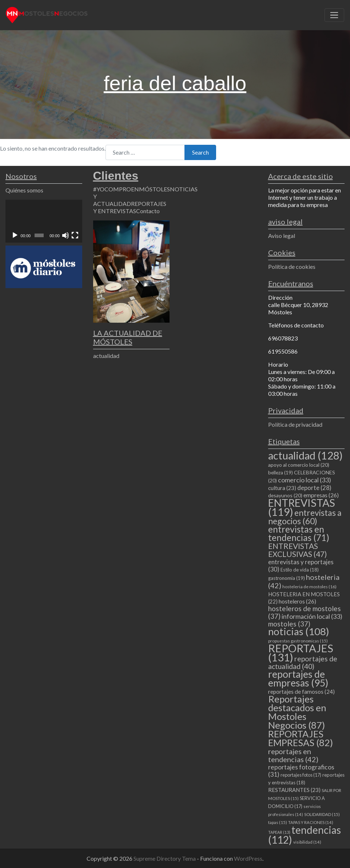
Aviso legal (282, 236)
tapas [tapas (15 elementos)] (278, 822)
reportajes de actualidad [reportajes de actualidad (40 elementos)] (303, 662)
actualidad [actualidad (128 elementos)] (305, 455)
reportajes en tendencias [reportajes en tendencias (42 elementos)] (293, 755)
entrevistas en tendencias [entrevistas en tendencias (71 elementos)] (299, 533)
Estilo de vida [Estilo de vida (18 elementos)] (300, 570)
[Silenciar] (65, 235)
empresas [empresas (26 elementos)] (321, 495)
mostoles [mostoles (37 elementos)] (289, 624)
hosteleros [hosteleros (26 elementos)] (297, 601)
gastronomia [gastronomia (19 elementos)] (287, 578)
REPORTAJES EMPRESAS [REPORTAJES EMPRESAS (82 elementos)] (301, 738)
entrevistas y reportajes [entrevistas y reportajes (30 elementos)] (301, 566)
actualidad (106, 356)
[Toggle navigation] (334, 15)
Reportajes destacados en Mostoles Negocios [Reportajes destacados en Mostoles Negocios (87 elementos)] (297, 712)
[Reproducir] (15, 235)
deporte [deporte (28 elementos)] (314, 488)
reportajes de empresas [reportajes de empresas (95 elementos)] (298, 678)
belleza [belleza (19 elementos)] (281, 473)
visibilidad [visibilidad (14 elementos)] (307, 842)
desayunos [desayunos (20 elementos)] (285, 495)
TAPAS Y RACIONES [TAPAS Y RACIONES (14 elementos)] (311, 822)
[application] (44, 221)
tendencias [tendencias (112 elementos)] (305, 835)
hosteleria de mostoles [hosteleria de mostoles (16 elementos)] (309, 587)
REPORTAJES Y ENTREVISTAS (130, 207)
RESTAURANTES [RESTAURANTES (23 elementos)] (294, 790)
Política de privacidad (295, 424)
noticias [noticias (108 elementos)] (299, 631)
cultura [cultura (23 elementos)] (282, 488)
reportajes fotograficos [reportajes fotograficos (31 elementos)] (301, 771)
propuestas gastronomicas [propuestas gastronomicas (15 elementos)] (298, 641)
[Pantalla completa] (75, 235)
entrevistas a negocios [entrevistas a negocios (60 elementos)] (305, 517)
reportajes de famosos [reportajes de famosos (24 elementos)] (301, 692)
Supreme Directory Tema (165, 858)
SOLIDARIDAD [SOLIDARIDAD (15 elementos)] (322, 814)
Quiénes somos (24, 190)
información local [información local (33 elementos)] (312, 616)
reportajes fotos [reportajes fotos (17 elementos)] (301, 775)
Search (200, 152)
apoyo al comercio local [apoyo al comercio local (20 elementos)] (299, 465)
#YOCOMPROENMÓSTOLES (132, 189)
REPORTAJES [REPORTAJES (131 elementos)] (301, 653)
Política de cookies (292, 266)
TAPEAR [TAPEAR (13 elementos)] (279, 832)
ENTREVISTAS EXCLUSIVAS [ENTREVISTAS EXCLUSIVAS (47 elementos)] (297, 550)
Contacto (148, 211)
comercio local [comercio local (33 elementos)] (305, 480)
